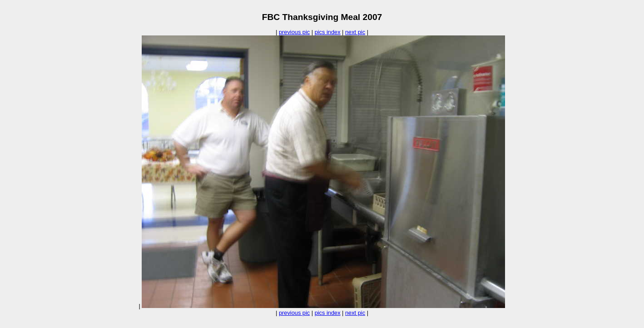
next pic (355, 32)
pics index (328, 32)
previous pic (294, 32)
